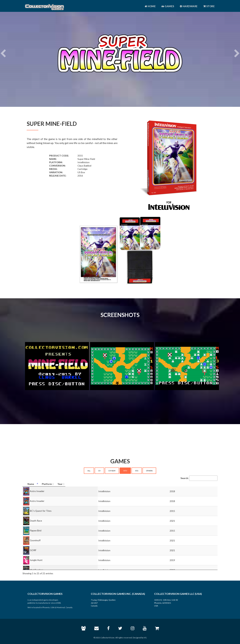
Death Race (36, 521)
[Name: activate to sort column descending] (82, 484)
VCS (137, 471)
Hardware (189, 6)
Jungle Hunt (36, 560)
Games (168, 6)
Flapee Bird (36, 530)
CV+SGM (112, 471)
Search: (199, 478)
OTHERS (149, 471)
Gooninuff (35, 540)
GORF (33, 550)
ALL (89, 471)
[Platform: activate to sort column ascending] (164, 484)
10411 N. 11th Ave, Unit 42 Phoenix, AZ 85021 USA (166, 603)
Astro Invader (37, 491)
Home (150, 6)
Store (209, 6)
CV (99, 471)
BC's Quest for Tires (41, 511)
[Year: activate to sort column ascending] (202, 484)
